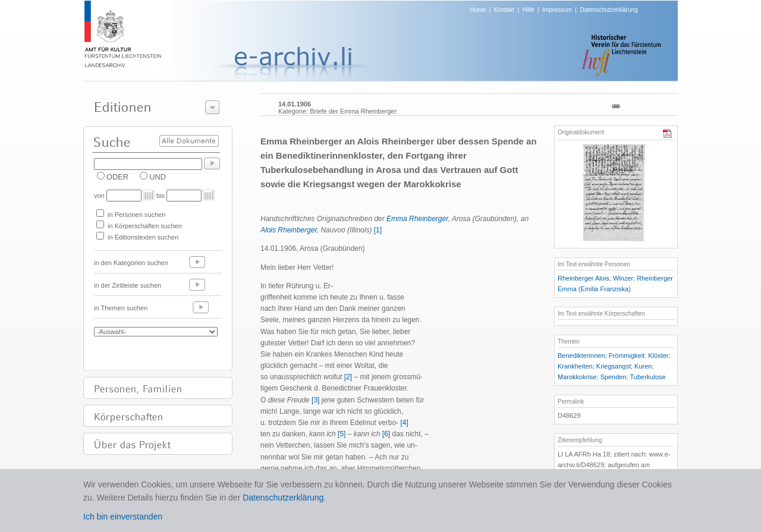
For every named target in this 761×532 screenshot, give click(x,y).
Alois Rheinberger (289, 230)
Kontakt (504, 10)
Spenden (614, 377)
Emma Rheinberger (417, 219)
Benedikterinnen (581, 355)
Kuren (643, 366)
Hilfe (529, 10)
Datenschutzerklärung (609, 10)
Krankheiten (575, 366)
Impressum (557, 10)
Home (478, 10)
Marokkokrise (577, 377)
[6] (386, 434)
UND (158, 177)
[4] (404, 423)
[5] (342, 434)
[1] (378, 230)
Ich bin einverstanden (123, 517)
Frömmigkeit (627, 355)
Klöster (658, 355)
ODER (117, 177)
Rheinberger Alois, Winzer (595, 278)
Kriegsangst (614, 366)
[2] (348, 377)
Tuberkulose (648, 377)
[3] (315, 400)
